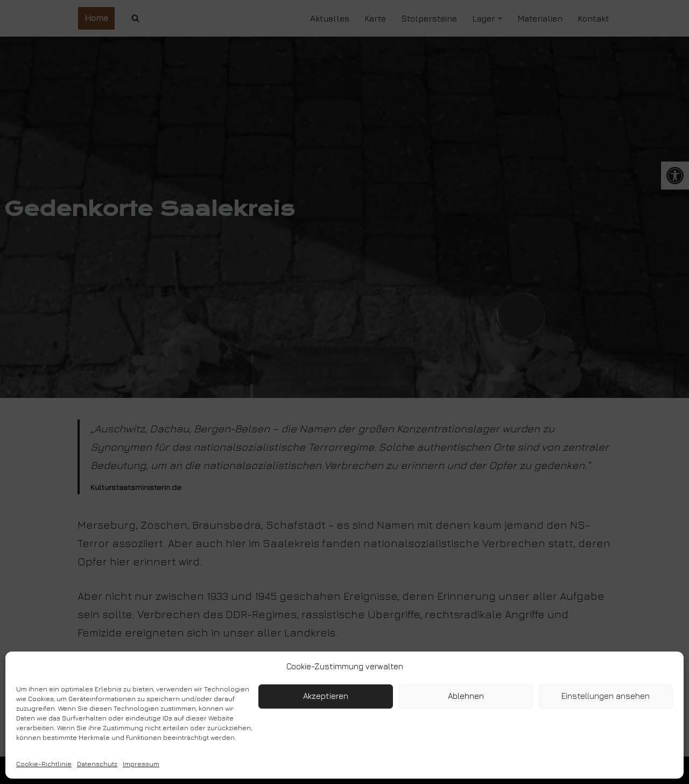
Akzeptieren (326, 696)
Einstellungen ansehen (606, 696)
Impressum (141, 764)
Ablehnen (466, 696)
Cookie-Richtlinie (44, 764)
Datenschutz (97, 764)
